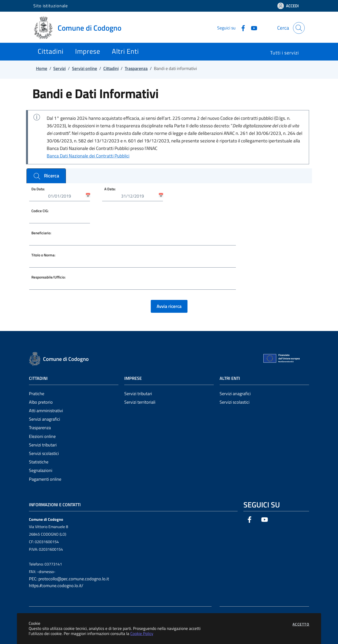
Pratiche (37, 394)
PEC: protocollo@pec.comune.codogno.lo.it (69, 579)
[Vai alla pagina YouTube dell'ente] (252, 28)
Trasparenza (40, 428)
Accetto (301, 624)
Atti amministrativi (46, 411)
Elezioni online (42, 436)
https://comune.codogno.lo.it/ (56, 586)
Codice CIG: (40, 211)
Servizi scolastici (44, 453)
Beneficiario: (41, 233)
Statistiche (39, 462)
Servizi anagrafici (44, 419)
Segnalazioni (41, 470)
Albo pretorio (41, 402)
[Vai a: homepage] (80, 28)
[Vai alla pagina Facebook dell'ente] (241, 28)
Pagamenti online (45, 479)
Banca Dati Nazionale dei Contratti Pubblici (88, 156)
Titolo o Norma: (43, 255)
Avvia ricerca (169, 306)
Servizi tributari (43, 445)
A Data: (110, 189)
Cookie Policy (142, 633)
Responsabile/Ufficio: (49, 277)
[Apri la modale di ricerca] (299, 28)
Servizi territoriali (140, 402)
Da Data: (38, 189)
